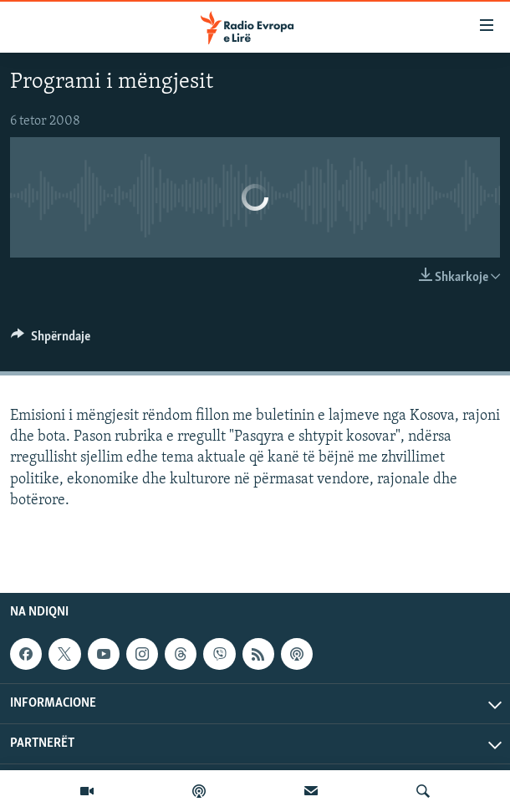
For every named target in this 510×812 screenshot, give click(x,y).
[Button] (51, 340)
